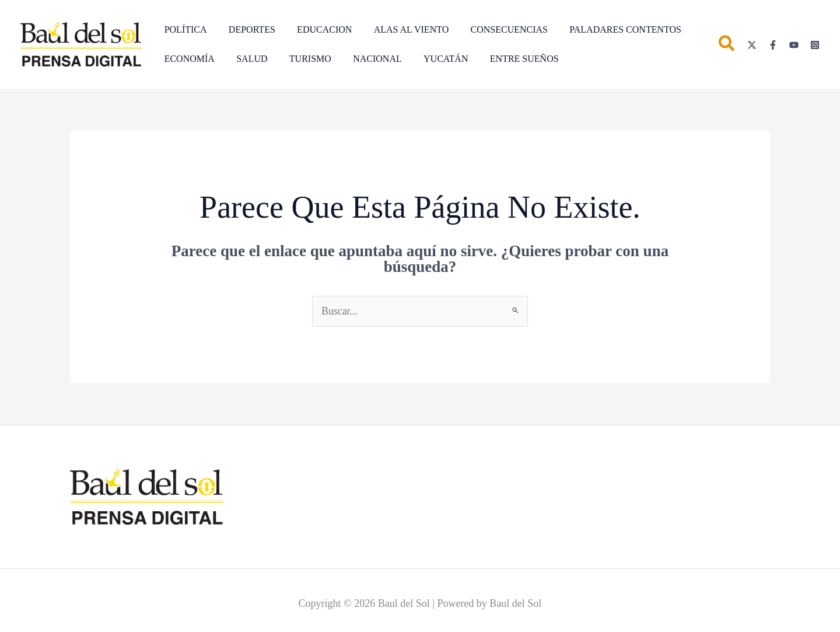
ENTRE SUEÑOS (508, 59)
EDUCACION (317, 29)
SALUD (247, 59)
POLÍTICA (184, 29)
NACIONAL (367, 59)
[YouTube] (794, 45)
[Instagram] (815, 45)
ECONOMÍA (188, 59)
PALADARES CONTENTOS (608, 29)
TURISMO (303, 59)
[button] (727, 46)
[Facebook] (773, 45)
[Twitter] (752, 45)
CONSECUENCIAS (495, 29)
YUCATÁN (432, 59)
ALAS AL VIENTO (400, 29)
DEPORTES (247, 29)
